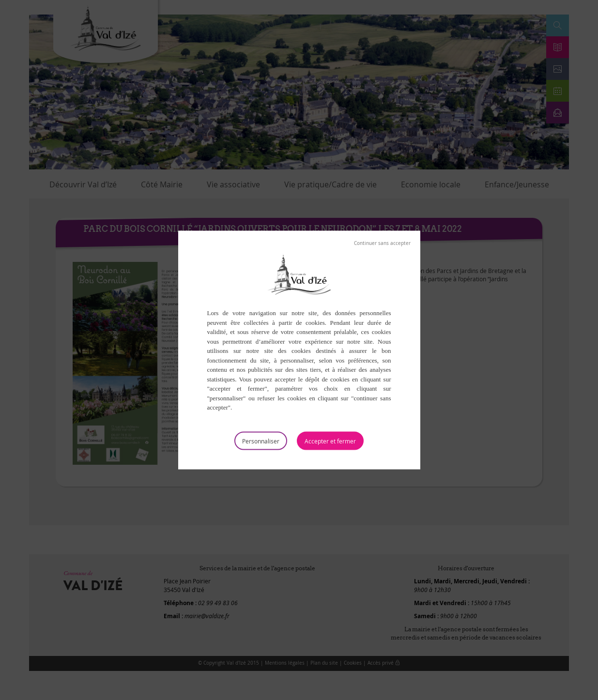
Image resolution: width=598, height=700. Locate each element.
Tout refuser (382, 243)
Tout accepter (330, 441)
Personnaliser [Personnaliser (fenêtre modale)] (261, 441)
